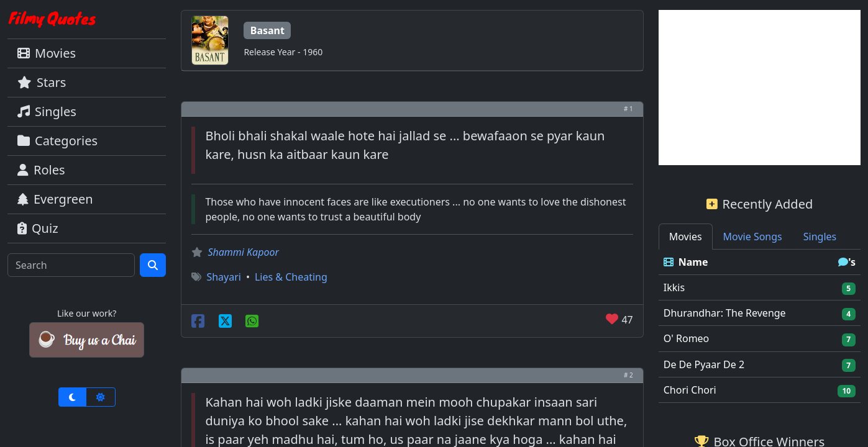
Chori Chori (690, 390)
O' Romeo (687, 338)
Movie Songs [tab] (753, 237)
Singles (47, 111)
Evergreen (55, 199)
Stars (42, 82)
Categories (57, 141)
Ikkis (674, 287)
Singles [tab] (820, 237)
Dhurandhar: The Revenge (725, 313)
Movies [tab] (686, 237)
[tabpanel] (760, 326)
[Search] (71, 265)
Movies (47, 53)
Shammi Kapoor (243, 252)
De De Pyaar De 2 (704, 364)
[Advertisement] (760, 88)
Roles (41, 170)
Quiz (38, 228)
